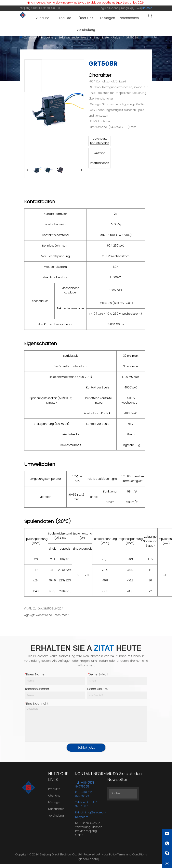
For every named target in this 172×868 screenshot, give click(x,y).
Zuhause (30, 38)
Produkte (47, 38)
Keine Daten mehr (57, 615)
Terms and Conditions (132, 855)
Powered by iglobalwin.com (88, 857)
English (104, 8)
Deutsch (147, 8)
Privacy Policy (108, 855)
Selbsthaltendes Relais (73, 38)
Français (125, 8)
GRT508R (132, 38)
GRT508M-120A (53, 609)
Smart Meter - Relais (107, 38)
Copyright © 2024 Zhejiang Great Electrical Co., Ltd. (49, 855)
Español (114, 8)
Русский (137, 8)
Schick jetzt (86, 748)
